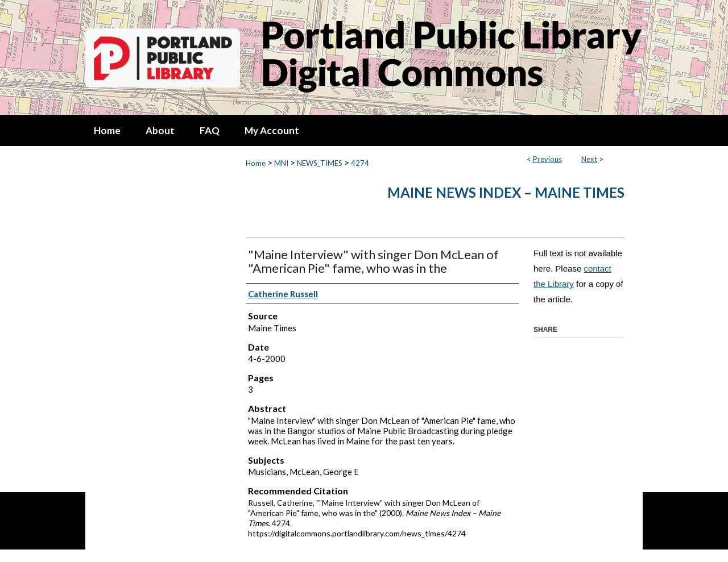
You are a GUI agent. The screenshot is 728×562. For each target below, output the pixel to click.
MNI (281, 163)
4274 (360, 163)
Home (256, 163)
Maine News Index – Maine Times (506, 192)
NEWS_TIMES (320, 163)
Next (589, 159)
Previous (547, 159)
